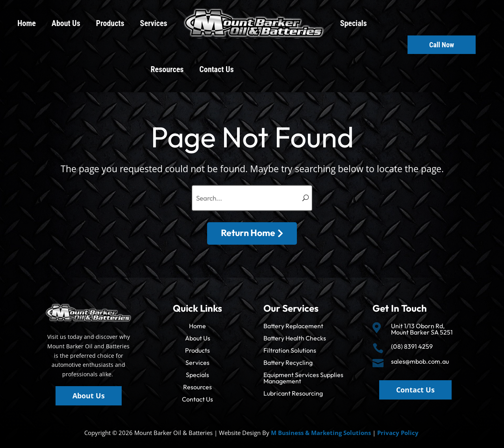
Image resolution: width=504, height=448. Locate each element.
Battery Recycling (288, 362)
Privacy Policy (398, 433)
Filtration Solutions (290, 350)
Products (110, 23)
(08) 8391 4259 (412, 346)
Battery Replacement (293, 326)
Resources (167, 69)
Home (27, 23)
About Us (66, 23)
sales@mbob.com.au (420, 361)
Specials (354, 23)
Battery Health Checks (295, 338)
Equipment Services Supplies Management (303, 378)
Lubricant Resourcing (293, 393)
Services (154, 23)
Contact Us (216, 69)
